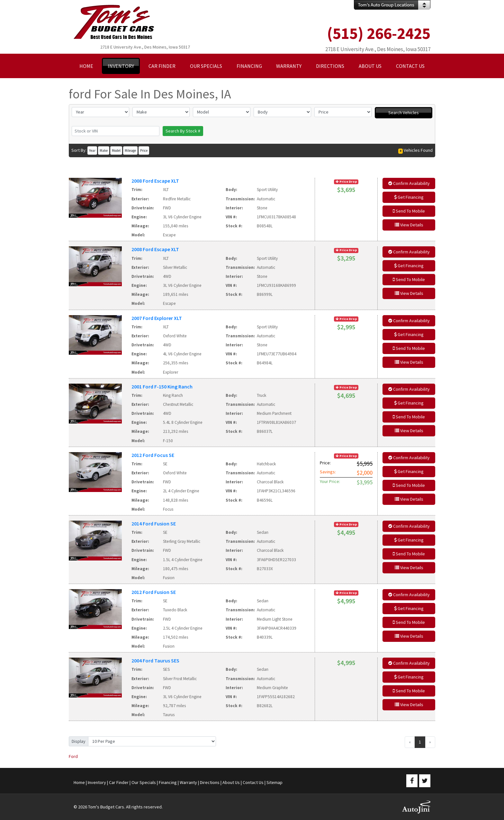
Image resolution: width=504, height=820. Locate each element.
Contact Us (253, 782)
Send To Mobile (409, 211)
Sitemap (274, 782)
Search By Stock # (183, 131)
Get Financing (409, 197)
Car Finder (119, 782)
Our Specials (144, 782)
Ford (73, 756)
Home (79, 782)
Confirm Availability (409, 183)
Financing (168, 782)
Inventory (97, 782)
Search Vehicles (404, 113)
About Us (231, 782)
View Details (409, 225)
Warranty (188, 782)
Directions (210, 782)
